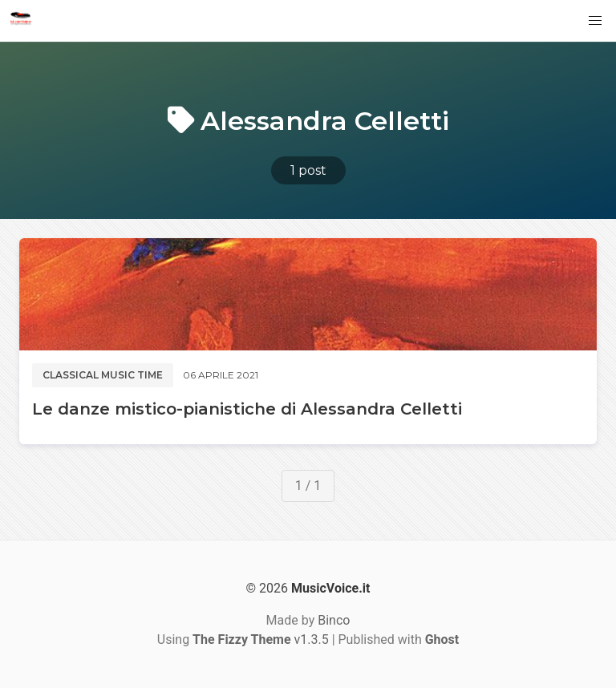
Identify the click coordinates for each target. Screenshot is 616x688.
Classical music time (103, 375)
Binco (334, 620)
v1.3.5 (261, 639)
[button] (595, 21)
